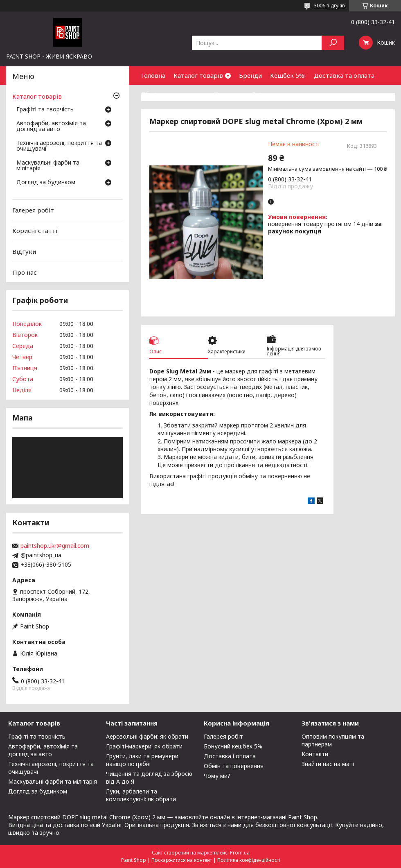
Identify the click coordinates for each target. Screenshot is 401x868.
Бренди (250, 75)
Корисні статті (35, 231)
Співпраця (267, 94)
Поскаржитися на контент (182, 860)
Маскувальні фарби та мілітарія (48, 166)
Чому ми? (217, 776)
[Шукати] (333, 43)
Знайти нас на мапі (328, 764)
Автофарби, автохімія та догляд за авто (51, 127)
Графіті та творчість (45, 110)
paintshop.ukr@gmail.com (55, 546)
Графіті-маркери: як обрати (144, 746)
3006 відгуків (329, 6)
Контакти (229, 94)
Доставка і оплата (230, 756)
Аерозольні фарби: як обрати (147, 736)
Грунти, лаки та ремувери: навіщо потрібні (143, 760)
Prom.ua (240, 853)
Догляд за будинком (46, 183)
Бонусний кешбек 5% (233, 746)
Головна (153, 75)
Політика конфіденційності (249, 860)
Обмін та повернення (173, 94)
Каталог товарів (198, 75)
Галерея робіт (33, 210)
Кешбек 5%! (288, 75)
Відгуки (24, 251)
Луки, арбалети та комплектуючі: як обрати (141, 795)
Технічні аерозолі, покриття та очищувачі (59, 146)
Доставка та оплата (344, 75)
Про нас (25, 272)
